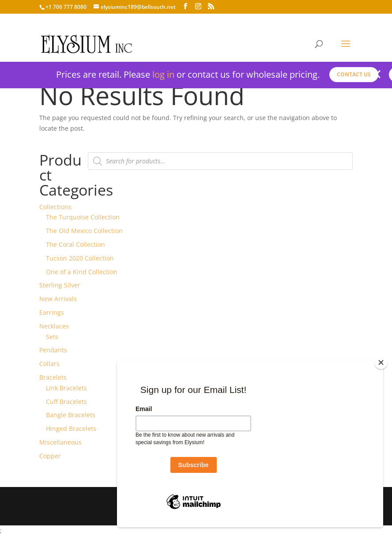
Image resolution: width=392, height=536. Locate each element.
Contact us (354, 74)
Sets (52, 337)
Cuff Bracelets (66, 402)
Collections (55, 207)
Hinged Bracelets (71, 428)
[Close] (381, 362)
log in (163, 74)
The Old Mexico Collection (84, 231)
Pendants (53, 350)
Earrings (52, 312)
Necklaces (54, 326)
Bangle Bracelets (71, 415)
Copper (50, 456)
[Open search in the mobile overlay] (220, 161)
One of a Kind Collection (82, 272)
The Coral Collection (75, 244)
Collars (49, 364)
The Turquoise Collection (83, 217)
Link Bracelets (66, 388)
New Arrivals (58, 299)
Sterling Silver (60, 285)
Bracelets (53, 377)
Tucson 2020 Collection (80, 258)
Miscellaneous (60, 442)
